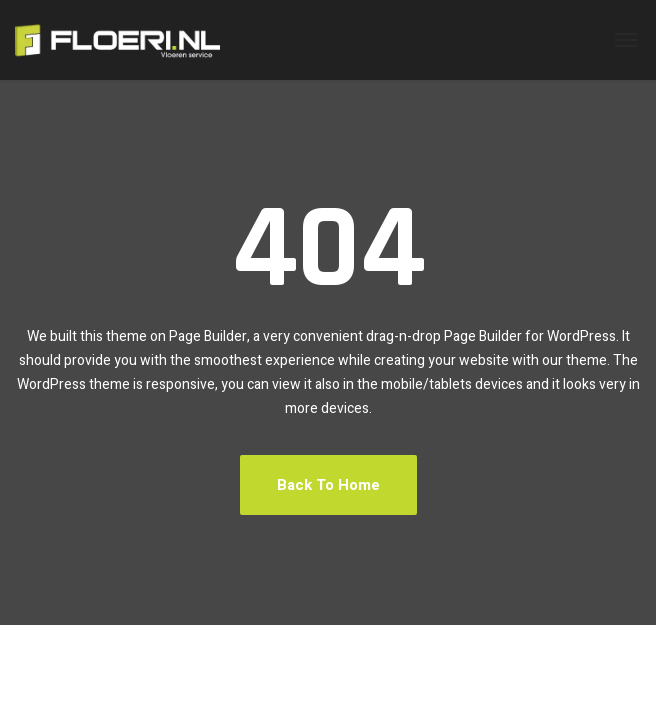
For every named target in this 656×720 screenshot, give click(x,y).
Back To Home (328, 485)
